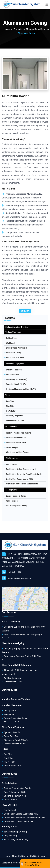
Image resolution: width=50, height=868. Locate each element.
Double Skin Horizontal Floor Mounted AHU (23, 474)
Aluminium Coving (12, 353)
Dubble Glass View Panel (15, 348)
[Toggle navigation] (47, 4)
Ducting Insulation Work (15, 442)
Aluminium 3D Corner (14, 357)
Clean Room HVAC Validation (16, 665)
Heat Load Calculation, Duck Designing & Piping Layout (22, 636)
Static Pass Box (11, 375)
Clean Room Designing (13, 643)
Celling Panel (10, 338)
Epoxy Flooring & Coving (15, 496)
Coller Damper (11, 447)
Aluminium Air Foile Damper (17, 452)
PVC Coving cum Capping (16, 506)
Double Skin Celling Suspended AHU (20, 469)
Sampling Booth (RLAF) (15, 384)
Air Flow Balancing (12, 678)
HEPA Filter (10, 411)
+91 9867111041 (13, 572)
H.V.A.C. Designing (11, 622)
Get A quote (40, 856)
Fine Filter (9, 406)
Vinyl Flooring (11, 501)
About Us (16, 856)
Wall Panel (9, 343)
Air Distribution (11, 427)
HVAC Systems (11, 458)
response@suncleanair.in (16, 578)
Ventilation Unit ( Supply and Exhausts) (21, 484)
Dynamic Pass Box (13, 370)
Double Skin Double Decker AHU (18, 479)
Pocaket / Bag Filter (13, 416)
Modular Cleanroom (13, 332)
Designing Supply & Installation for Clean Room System (25, 651)
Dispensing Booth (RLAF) (15, 379)
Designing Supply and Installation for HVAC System (23, 629)
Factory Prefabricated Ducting (17, 433)
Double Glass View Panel (14, 718)
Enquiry (25, 311)
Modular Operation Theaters (17, 327)
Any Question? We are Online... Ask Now (34, 864)
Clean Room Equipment (15, 364)
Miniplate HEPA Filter (14, 421)
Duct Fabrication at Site (15, 438)
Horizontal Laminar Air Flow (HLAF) (20, 389)
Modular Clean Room (36, 29)
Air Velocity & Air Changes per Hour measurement (19, 672)
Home (7, 29)
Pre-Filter (9, 401)
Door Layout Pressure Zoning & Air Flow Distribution (21, 658)
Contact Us (27, 856)
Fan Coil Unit (10, 464)
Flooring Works (11, 490)
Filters (8, 395)
